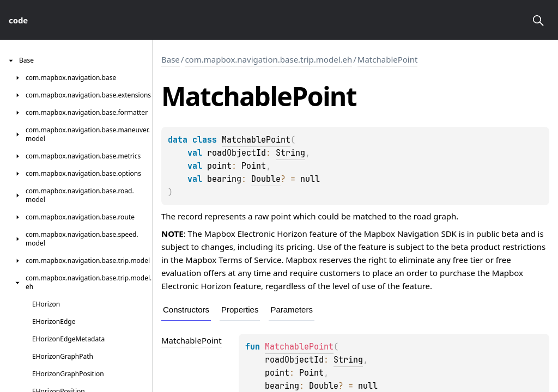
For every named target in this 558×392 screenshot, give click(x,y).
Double (266, 179)
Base (171, 59)
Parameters (292, 310)
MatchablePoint (388, 59)
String (290, 153)
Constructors (186, 310)
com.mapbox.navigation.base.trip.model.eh (268, 59)
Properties (240, 310)
